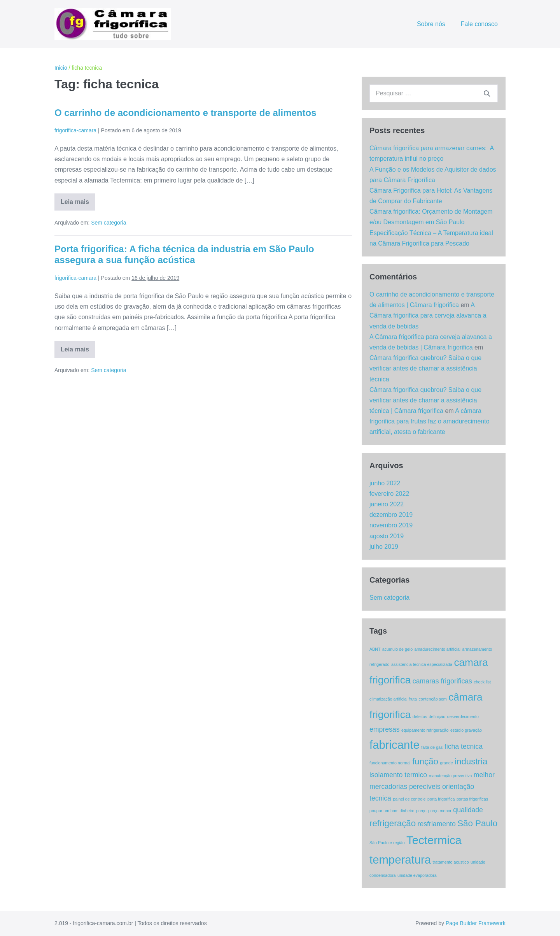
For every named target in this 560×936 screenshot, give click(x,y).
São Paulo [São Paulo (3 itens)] (477, 823)
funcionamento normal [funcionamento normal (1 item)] (390, 763)
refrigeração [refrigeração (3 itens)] (393, 823)
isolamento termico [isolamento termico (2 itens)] (398, 775)
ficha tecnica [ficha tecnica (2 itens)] (464, 746)
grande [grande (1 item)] (446, 763)
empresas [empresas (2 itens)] (385, 729)
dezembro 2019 (391, 515)
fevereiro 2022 (389, 494)
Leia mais (78, 205)
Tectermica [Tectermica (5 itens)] (434, 840)
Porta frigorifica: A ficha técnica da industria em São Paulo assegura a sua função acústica (184, 255)
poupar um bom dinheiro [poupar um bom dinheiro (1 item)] (392, 811)
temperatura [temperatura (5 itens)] (400, 860)
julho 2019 (384, 547)
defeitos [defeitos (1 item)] (420, 716)
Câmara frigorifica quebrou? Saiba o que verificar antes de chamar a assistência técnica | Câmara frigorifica (425, 400)
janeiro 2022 (387, 504)
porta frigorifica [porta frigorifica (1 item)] (441, 799)
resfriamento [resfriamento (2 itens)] (437, 824)
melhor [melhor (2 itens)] (484, 775)
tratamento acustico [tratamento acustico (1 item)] (451, 862)
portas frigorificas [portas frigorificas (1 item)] (472, 799)
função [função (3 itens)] (425, 761)
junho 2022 (385, 483)
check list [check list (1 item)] (482, 682)
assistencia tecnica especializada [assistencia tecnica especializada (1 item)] (422, 664)
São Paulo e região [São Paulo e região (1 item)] (387, 843)
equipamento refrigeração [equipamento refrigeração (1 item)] (425, 730)
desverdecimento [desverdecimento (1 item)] (463, 716)
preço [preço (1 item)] (421, 811)
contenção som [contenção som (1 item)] (432, 699)
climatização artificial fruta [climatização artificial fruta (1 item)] (393, 699)
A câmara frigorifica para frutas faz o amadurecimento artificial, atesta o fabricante (430, 421)
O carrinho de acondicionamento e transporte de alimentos (185, 113)
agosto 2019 (387, 536)
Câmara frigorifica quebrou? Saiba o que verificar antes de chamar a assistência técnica (425, 368)
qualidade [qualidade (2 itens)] (468, 810)
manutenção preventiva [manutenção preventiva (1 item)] (451, 776)
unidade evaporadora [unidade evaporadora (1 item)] (417, 875)
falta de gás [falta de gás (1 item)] (432, 747)
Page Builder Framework (476, 923)
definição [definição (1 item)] (437, 716)
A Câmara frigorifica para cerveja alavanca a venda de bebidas (428, 315)
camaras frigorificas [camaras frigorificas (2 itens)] (442, 681)
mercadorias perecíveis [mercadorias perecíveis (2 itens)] (405, 787)
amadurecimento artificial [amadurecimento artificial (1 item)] (437, 649)
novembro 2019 (391, 525)
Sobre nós (431, 24)
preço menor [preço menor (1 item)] (440, 811)
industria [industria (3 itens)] (471, 761)
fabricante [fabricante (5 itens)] (395, 745)
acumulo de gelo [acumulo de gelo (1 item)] (397, 649)
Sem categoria (108, 223)
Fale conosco (479, 24)
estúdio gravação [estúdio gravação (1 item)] (466, 730)
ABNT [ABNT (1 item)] (375, 649)
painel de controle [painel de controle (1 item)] (409, 799)
